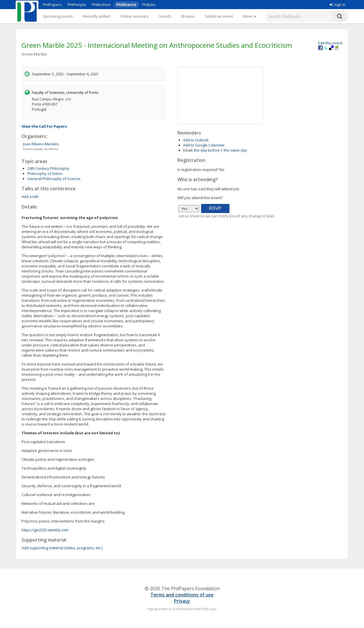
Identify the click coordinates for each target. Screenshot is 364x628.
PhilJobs (149, 5)
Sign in (338, 5)
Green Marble (34, 54)
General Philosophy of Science (54, 179)
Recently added (97, 16)
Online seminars (135, 16)
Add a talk (30, 197)
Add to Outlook (196, 140)
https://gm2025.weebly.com (45, 530)
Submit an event (219, 16)
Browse (188, 16)
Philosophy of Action (45, 173)
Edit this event (330, 43)
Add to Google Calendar (204, 145)
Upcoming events (58, 16)
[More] (250, 16)
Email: (188, 150)
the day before (207, 150)
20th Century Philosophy (48, 168)
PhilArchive (101, 5)
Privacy (182, 601)
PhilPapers (52, 5)
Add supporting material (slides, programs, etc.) (62, 548)
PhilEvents (126, 5)
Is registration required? (198, 170)
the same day (235, 150)
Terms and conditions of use (182, 595)
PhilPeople (77, 5)
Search (165, 16)
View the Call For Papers (44, 126)
